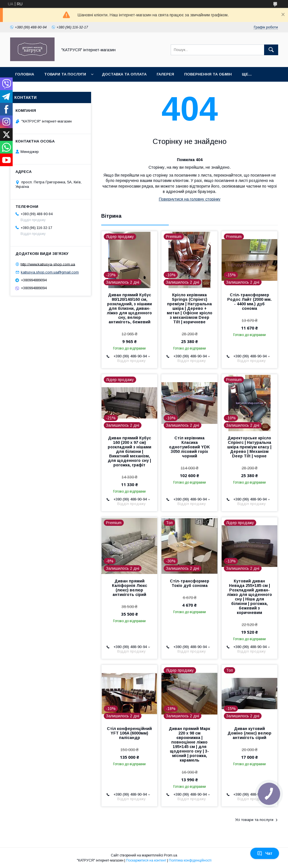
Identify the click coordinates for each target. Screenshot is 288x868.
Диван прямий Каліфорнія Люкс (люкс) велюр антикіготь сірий (130, 588)
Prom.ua (171, 855)
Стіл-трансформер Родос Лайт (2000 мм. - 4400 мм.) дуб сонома (249, 302)
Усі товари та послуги (254, 820)
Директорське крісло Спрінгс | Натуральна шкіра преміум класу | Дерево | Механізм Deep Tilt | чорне (249, 447)
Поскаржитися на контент (146, 860)
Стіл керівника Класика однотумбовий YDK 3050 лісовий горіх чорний (189, 447)
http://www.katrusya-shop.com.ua (48, 264)
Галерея (165, 74)
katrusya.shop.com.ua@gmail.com (50, 272)
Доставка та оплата (124, 74)
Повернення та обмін (208, 74)
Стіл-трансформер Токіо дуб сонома (190, 583)
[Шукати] (271, 50)
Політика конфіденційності (190, 860)
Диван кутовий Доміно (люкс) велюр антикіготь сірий (249, 733)
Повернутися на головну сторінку (190, 199)
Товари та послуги (65, 74)
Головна (25, 74)
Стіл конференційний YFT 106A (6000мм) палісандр (129, 733)
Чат (265, 853)
